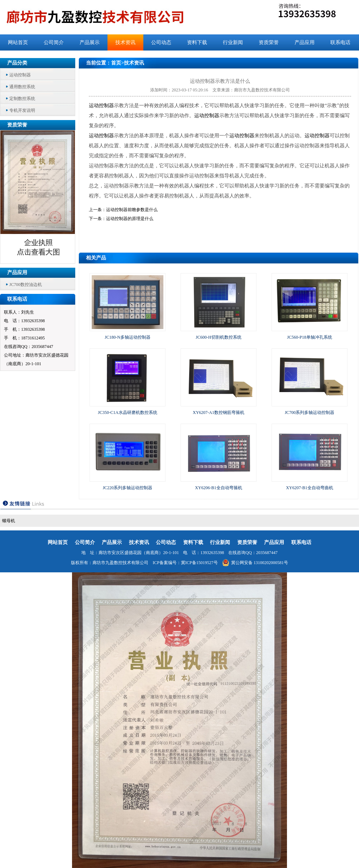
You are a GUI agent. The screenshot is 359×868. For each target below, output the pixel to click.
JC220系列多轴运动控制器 (128, 488)
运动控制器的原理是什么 (130, 219)
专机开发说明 (22, 110)
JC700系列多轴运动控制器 (310, 412)
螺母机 (9, 521)
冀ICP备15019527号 (199, 563)
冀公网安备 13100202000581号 (255, 563)
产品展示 (90, 42)
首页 (116, 63)
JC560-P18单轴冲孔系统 (309, 337)
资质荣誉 (269, 42)
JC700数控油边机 (26, 285)
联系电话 (340, 42)
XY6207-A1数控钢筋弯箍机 (219, 412)
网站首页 (18, 42)
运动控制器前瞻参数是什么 (132, 210)
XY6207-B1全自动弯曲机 (309, 488)
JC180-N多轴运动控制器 (127, 337)
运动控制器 (20, 75)
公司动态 (161, 42)
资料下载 (197, 42)
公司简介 (54, 42)
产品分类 (17, 63)
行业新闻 (233, 42)
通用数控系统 (22, 87)
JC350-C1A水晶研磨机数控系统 (127, 412)
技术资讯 (125, 42)
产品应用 (305, 42)
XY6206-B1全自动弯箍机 (218, 488)
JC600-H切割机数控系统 (218, 337)
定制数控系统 (22, 99)
